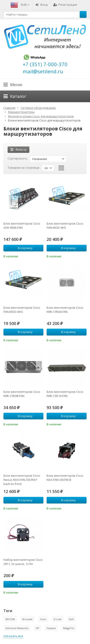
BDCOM (10, 619)
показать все (13, 636)
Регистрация (65, 5)
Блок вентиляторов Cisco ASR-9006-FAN (22, 226)
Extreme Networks (17, 628)
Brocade (27, 619)
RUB (25, 5)
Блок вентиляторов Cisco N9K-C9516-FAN (65, 394)
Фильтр (18, 149)
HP (38, 628)
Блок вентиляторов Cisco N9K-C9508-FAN (22, 394)
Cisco (43, 619)
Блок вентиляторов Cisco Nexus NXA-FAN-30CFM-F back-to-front (22, 480)
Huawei (51, 628)
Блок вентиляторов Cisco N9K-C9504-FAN (65, 310)
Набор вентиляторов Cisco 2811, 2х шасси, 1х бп (23, 562)
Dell (71, 619)
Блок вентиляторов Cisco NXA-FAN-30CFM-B (65, 478)
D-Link (58, 619)
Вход (41, 5)
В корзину (23, 248)
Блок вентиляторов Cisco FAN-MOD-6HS (22, 310)
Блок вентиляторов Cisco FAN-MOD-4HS (65, 226)
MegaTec (69, 628)
